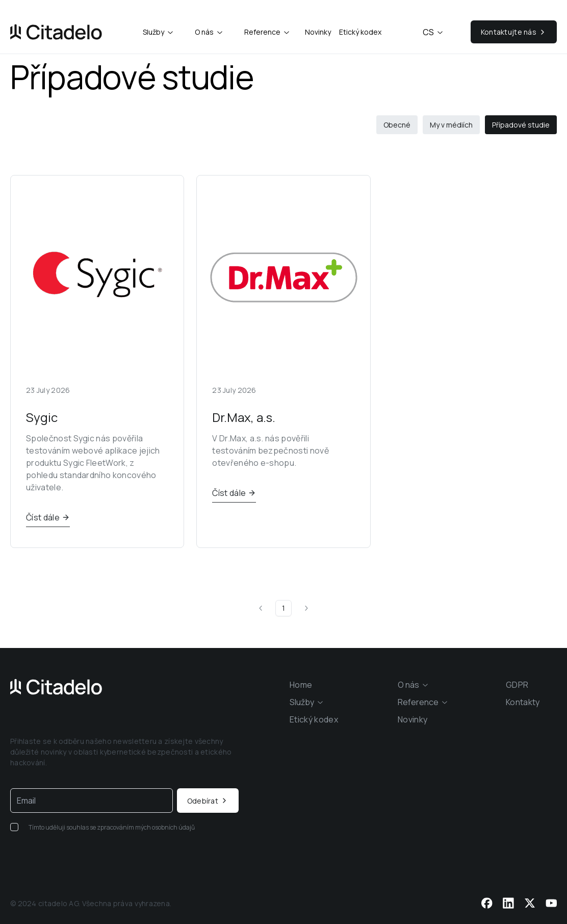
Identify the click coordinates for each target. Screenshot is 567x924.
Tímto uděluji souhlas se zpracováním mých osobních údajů (112, 827)
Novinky (318, 32)
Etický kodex (360, 32)
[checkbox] (14, 827)
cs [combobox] (433, 32)
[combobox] (159, 32)
